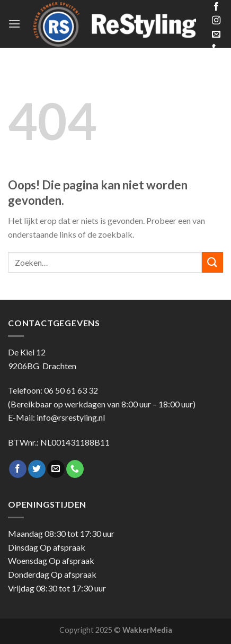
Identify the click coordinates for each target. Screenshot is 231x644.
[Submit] (212, 262)
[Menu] (14, 24)
